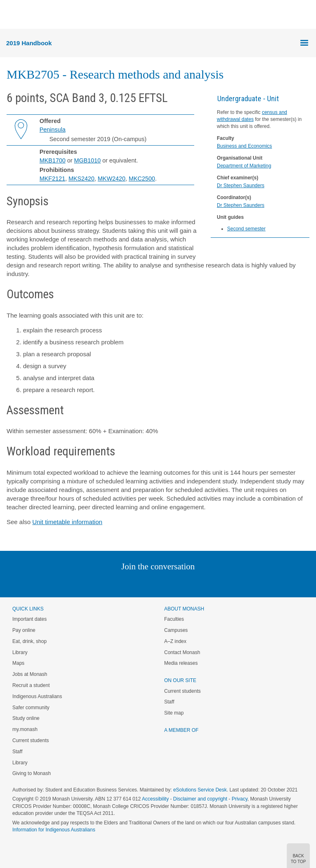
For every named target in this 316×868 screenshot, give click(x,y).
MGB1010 (87, 160)
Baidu (215, 583)
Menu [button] (11, 15)
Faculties (174, 619)
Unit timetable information (67, 522)
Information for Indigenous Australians (54, 830)
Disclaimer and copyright (200, 799)
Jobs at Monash (30, 674)
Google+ (164, 583)
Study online (26, 718)
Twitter (134, 583)
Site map (174, 713)
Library (20, 652)
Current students (31, 740)
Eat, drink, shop (29, 641)
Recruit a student (31, 685)
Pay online (24, 630)
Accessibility (155, 799)
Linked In (117, 583)
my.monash (25, 729)
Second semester (246, 229)
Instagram (100, 583)
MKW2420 (112, 179)
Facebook (150, 583)
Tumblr (181, 583)
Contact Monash (182, 652)
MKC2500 (142, 179)
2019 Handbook (29, 43)
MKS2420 (81, 179)
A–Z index (175, 641)
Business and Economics (244, 146)
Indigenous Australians (37, 696)
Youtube (197, 583)
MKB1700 (52, 160)
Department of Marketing (244, 166)
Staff (17, 752)
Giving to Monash (31, 773)
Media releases (181, 663)
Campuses (176, 630)
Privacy (239, 799)
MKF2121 (52, 179)
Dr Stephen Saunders (240, 186)
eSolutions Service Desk (200, 790)
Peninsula (52, 130)
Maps (18, 663)
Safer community (31, 708)
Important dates (29, 619)
